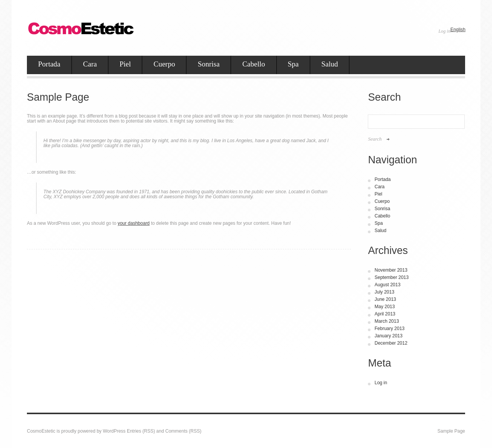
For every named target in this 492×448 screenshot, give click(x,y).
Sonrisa (209, 64)
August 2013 (387, 285)
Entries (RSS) (141, 431)
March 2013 (386, 321)
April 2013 (385, 314)
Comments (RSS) (183, 431)
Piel (125, 64)
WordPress (114, 431)
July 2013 (384, 292)
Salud (330, 64)
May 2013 (385, 307)
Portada (49, 64)
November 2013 (391, 270)
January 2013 (388, 336)
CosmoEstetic (41, 431)
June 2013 (385, 299)
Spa (293, 64)
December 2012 (391, 343)
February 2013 (389, 329)
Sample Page (451, 431)
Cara (90, 64)
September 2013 (391, 277)
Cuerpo (164, 64)
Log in (445, 31)
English (458, 30)
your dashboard (134, 223)
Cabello (253, 64)
